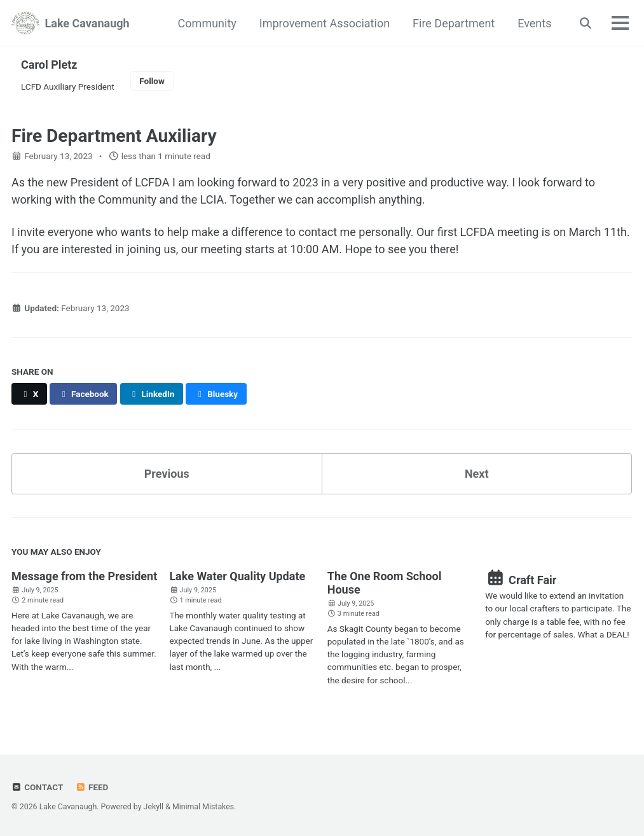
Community (207, 23)
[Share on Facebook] (83, 394)
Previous (167, 474)
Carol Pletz (49, 65)
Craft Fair (521, 580)
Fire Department (454, 23)
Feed (92, 787)
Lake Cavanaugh (87, 23)
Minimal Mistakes (203, 807)
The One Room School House (385, 583)
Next (477, 474)
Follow (152, 81)
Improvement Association (325, 23)
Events (534, 23)
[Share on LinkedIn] (152, 394)
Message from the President (84, 576)
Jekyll (154, 807)
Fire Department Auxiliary (114, 136)
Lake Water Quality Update (237, 576)
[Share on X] (29, 394)
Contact (37, 787)
